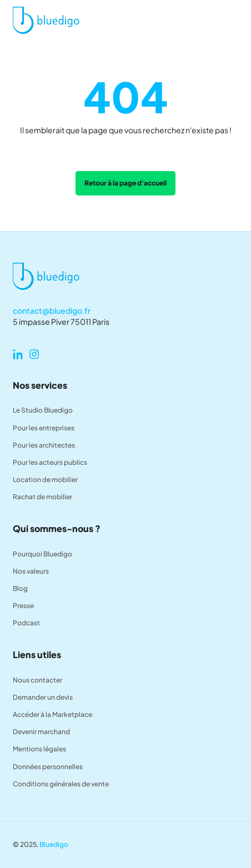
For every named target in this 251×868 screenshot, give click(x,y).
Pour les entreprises (44, 428)
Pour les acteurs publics (50, 462)
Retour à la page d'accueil (125, 183)
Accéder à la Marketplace (52, 714)
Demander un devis (43, 697)
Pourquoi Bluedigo (42, 554)
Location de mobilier (45, 480)
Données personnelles (48, 767)
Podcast (26, 623)
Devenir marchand (41, 732)
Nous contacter (37, 680)
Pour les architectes (44, 445)
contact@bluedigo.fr (52, 310)
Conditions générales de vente (61, 784)
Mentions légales (39, 749)
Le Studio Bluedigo (43, 410)
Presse (23, 606)
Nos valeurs (31, 571)
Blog (20, 588)
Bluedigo (54, 844)
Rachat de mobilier (42, 497)
